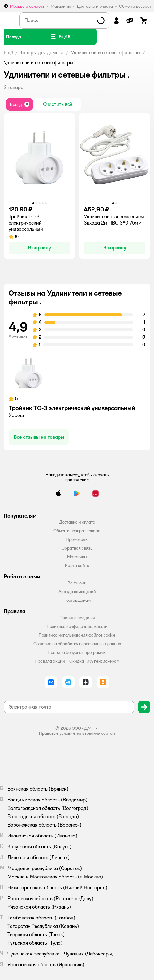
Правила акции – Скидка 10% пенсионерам (77, 661)
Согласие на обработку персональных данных (77, 644)
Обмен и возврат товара (77, 531)
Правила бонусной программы (77, 652)
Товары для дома (39, 53)
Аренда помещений (77, 592)
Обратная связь (77, 548)
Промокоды (77, 539)
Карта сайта (77, 565)
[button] (60, 37)
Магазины (77, 557)
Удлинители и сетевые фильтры (106, 53)
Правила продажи (77, 618)
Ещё (8, 53)
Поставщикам (77, 600)
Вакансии (77, 583)
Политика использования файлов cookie (77, 635)
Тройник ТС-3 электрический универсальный (72, 408)
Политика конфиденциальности (77, 626)
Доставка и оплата (77, 522)
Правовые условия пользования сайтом (77, 733)
